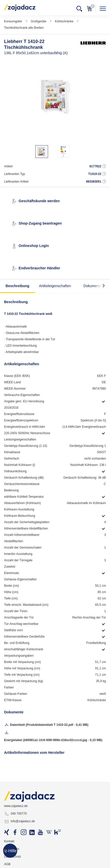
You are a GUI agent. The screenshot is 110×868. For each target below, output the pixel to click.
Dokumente (92, 286)
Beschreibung (17, 286)
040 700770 (15, 814)
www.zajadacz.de (16, 806)
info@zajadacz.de (20, 821)
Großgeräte (38, 21)
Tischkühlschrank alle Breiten (24, 28)
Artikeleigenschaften (55, 286)
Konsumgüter (13, 21)
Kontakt (9, 841)
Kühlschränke (64, 21)
